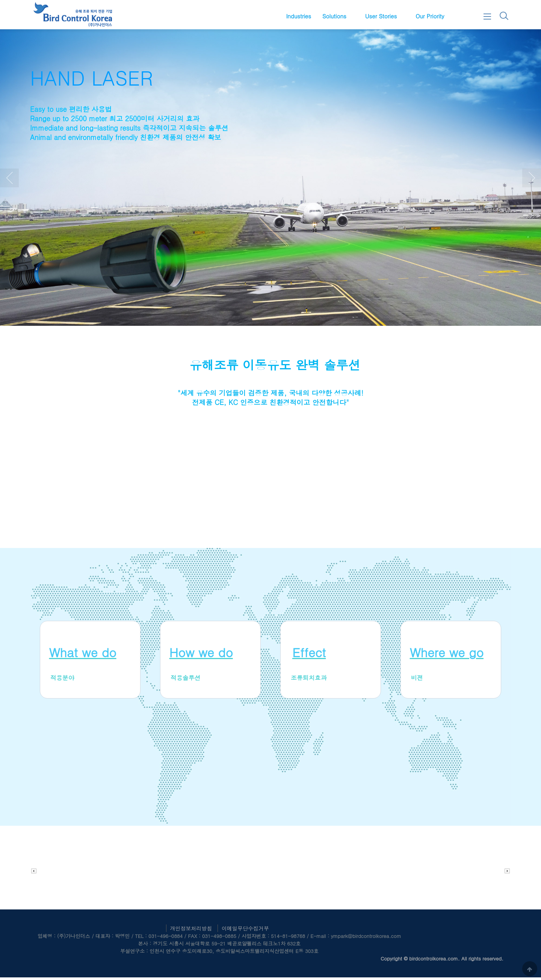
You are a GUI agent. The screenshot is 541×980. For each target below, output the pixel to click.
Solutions (334, 16)
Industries (298, 16)
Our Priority (430, 16)
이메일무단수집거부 (245, 931)
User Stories (381, 16)
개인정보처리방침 (191, 931)
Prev (9, 181)
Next (532, 181)
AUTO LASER (88, 80)
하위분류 (350, 16)
